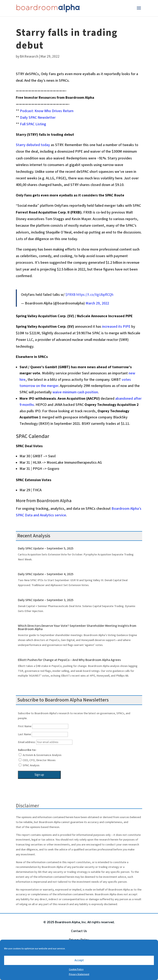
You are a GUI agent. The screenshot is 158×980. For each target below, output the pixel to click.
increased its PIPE (117, 327)
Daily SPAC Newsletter (38, 118)
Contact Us (79, 931)
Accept (79, 960)
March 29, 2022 (97, 303)
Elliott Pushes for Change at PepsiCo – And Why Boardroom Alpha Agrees (69, 660)
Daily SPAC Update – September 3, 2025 (46, 600)
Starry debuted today (33, 145)
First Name (25, 726)
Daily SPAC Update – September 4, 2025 (46, 574)
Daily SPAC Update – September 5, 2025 (46, 549)
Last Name (24, 734)
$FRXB (70, 295)
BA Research (29, 57)
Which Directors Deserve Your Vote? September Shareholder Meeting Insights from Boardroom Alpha (77, 628)
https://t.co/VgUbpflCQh (95, 295)
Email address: (45, 742)
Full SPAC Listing (33, 124)
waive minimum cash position (75, 392)
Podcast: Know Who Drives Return (47, 111)
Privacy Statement (79, 974)
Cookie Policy (76, 969)
